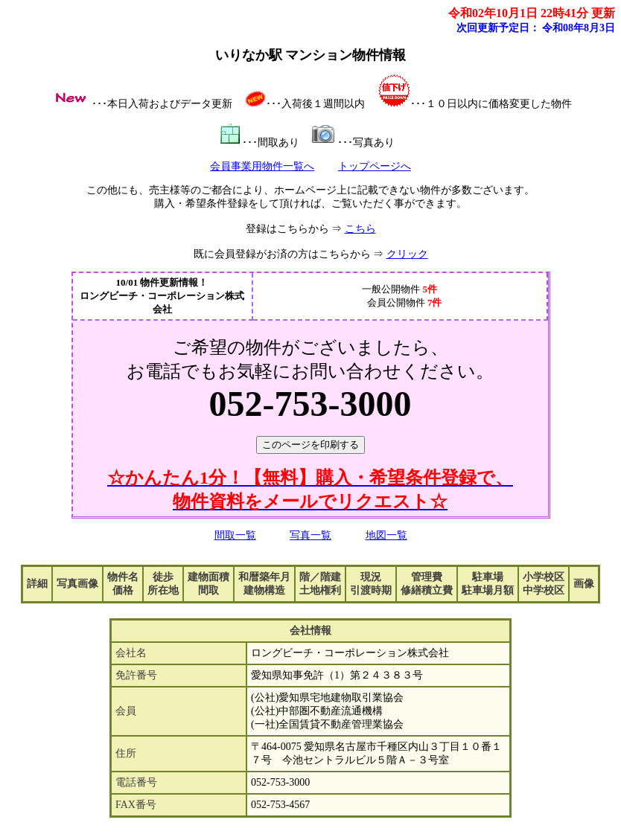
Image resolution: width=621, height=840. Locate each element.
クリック (407, 254)
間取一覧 (235, 535)
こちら (360, 229)
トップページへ (375, 166)
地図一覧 (386, 535)
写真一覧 (310, 535)
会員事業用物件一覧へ (262, 166)
